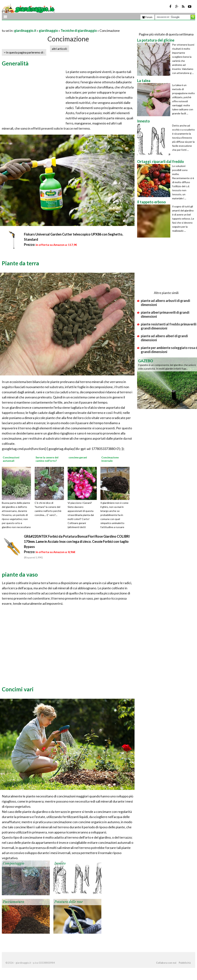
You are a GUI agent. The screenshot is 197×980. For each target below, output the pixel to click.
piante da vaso (20, 574)
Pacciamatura (13, 902)
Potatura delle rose (69, 902)
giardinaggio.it (25, 31)
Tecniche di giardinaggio (79, 31)
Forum (147, 17)
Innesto (60, 863)
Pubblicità (185, 963)
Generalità (15, 63)
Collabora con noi (166, 963)
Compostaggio (13, 863)
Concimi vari (18, 689)
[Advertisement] (45, 26)
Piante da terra (20, 263)
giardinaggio (48, 31)
